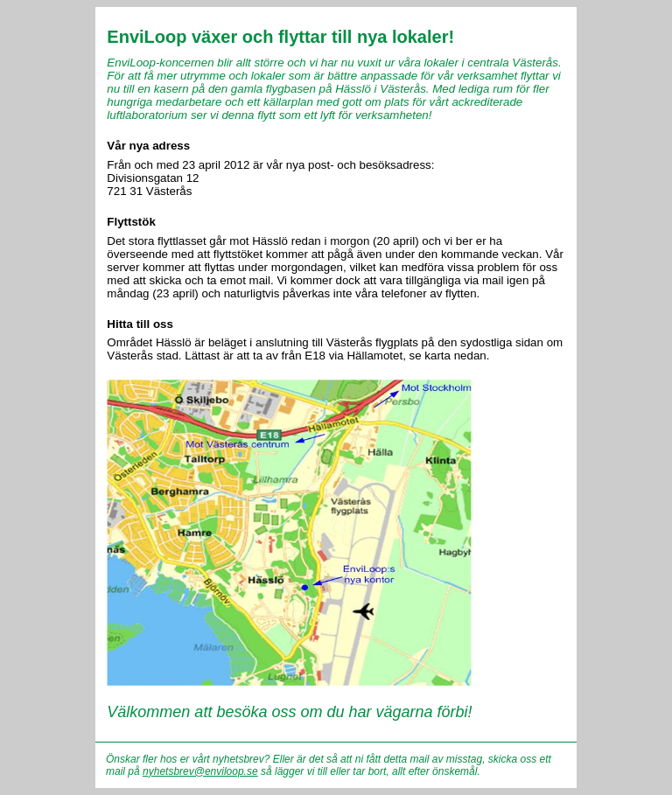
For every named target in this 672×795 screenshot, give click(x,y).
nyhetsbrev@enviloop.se (200, 771)
